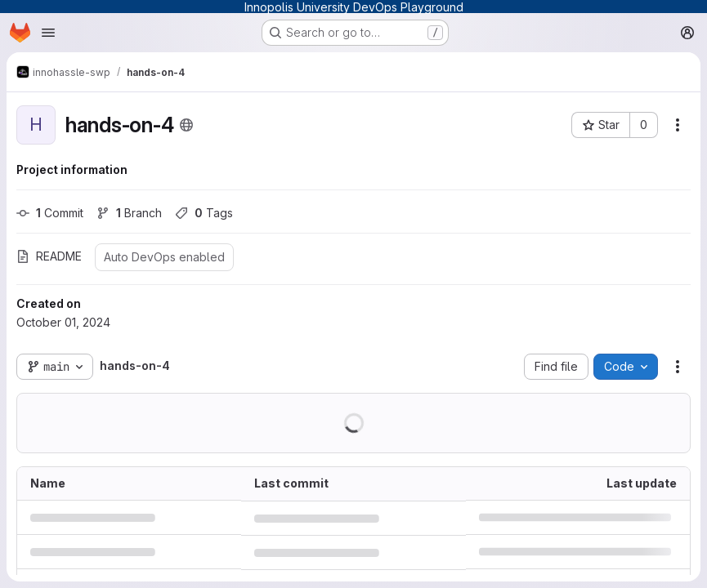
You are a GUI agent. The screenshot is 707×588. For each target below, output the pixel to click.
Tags (204, 213)
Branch (129, 213)
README (49, 256)
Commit (50, 213)
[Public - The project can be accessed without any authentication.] (186, 125)
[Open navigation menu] (48, 33)
